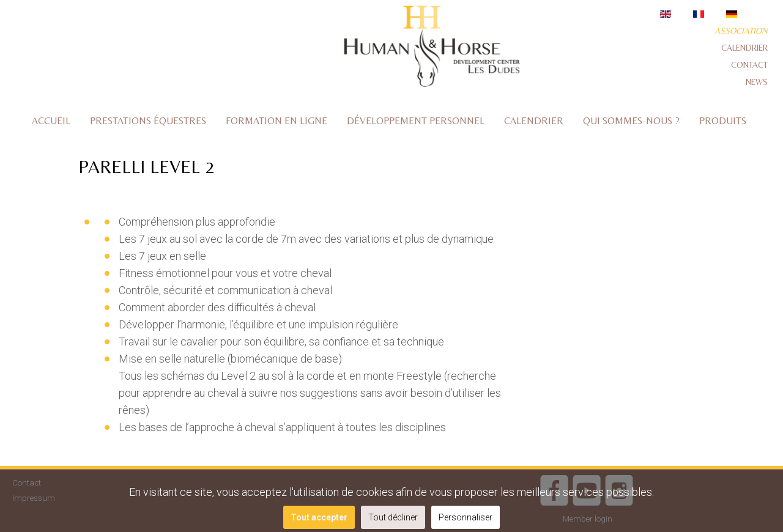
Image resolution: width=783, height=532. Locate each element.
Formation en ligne (276, 121)
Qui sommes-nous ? (631, 121)
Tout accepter (319, 517)
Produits (723, 121)
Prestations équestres (148, 121)
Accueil (51, 121)
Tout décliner (393, 517)
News (757, 82)
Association (741, 31)
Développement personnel (416, 121)
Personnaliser (466, 517)
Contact (749, 65)
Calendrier (744, 48)
